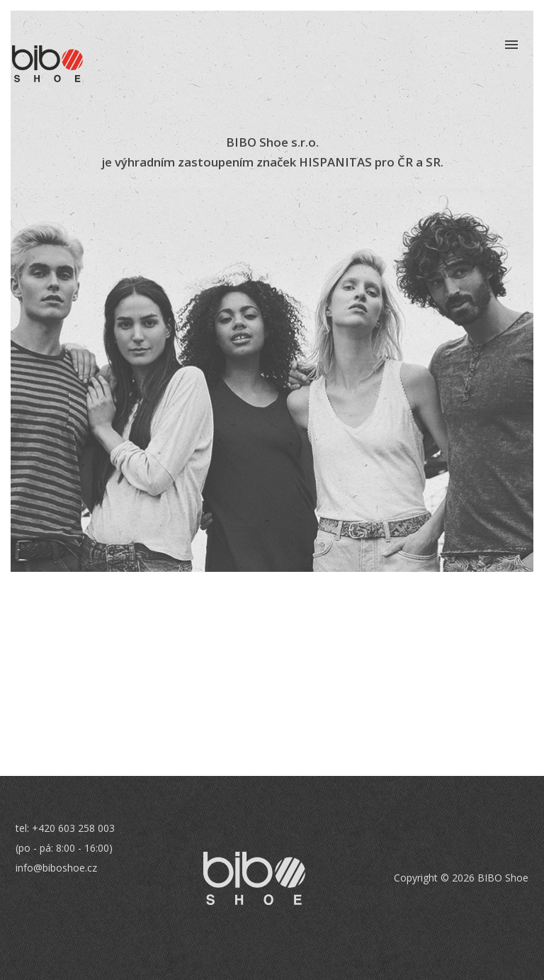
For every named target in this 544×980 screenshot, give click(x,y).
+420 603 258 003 (73, 828)
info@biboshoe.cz (56, 868)
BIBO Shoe (47, 64)
